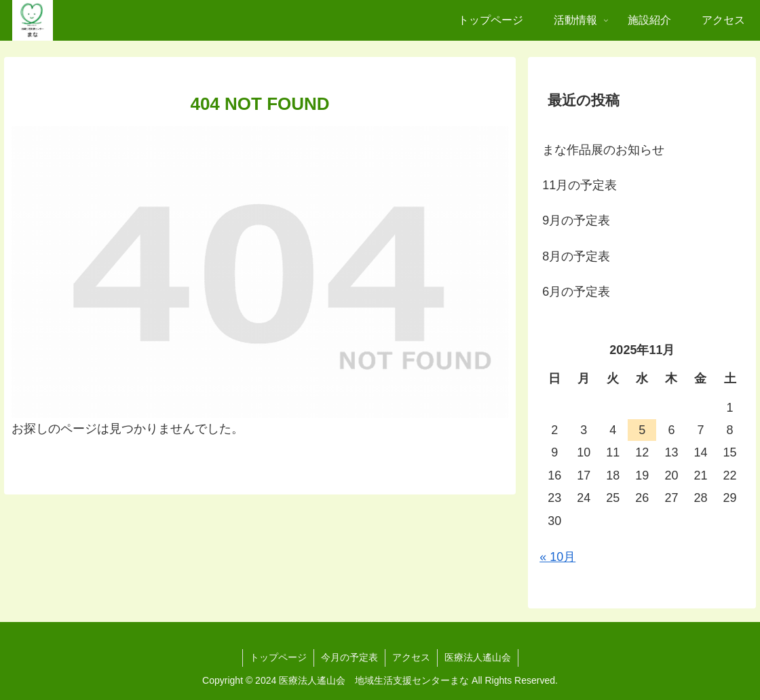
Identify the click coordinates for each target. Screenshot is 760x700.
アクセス (411, 657)
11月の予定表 (579, 185)
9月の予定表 (576, 220)
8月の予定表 (576, 256)
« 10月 (557, 557)
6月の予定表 (576, 292)
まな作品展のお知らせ (603, 150)
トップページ (278, 657)
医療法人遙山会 (478, 657)
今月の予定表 (349, 657)
